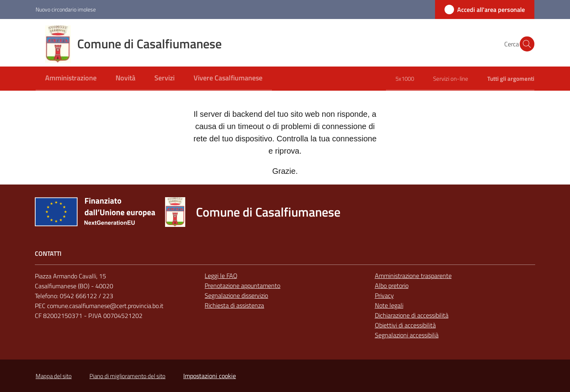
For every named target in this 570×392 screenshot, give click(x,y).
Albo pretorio (392, 285)
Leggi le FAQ (221, 276)
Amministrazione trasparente (413, 276)
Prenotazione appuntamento (242, 285)
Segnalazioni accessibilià (407, 335)
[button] (525, 44)
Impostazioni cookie (210, 376)
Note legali (389, 305)
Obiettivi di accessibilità (405, 325)
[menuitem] (71, 79)
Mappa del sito (54, 376)
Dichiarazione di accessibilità (412, 315)
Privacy (384, 295)
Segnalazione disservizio (236, 295)
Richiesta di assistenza (234, 305)
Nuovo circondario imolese (66, 9)
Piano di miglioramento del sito (127, 376)
